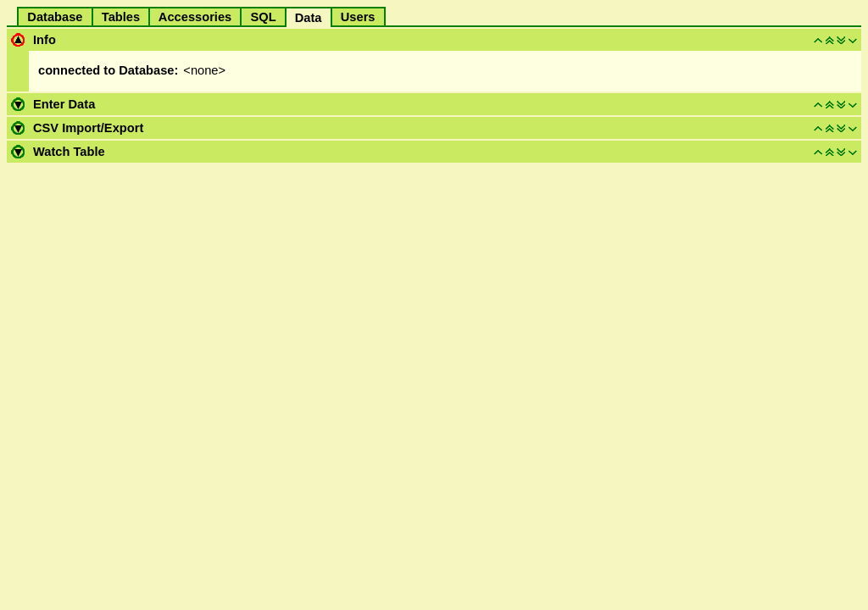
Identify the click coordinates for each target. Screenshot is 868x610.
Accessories (195, 17)
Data (309, 18)
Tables (121, 17)
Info (45, 40)
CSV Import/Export (88, 128)
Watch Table (69, 152)
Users (358, 17)
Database (55, 17)
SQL (263, 17)
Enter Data (64, 104)
